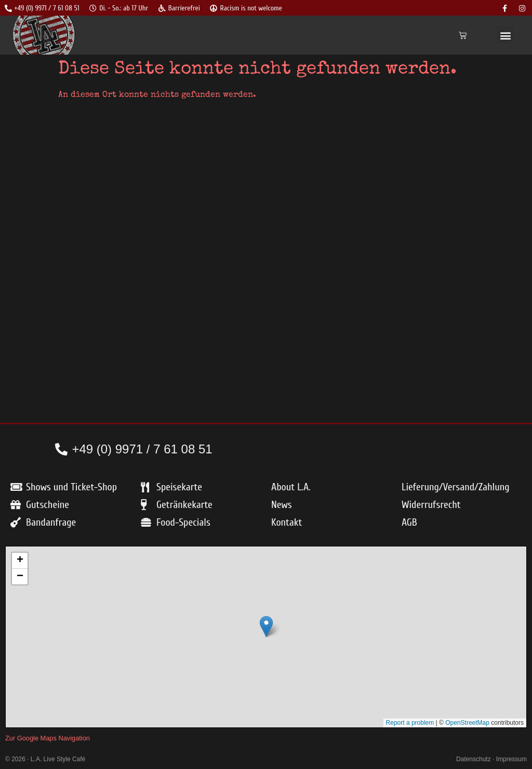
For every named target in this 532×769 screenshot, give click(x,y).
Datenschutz (474, 759)
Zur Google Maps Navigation (48, 738)
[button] (505, 35)
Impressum (511, 759)
